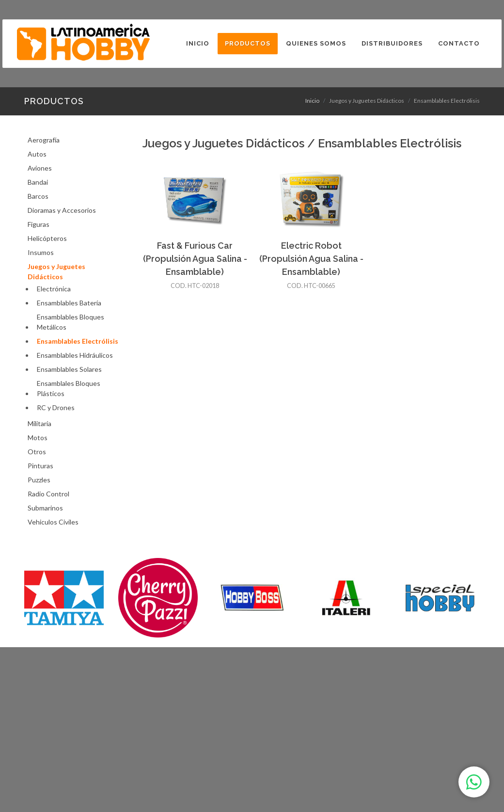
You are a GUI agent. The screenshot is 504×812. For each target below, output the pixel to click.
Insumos (41, 252)
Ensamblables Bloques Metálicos (71, 322)
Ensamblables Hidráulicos (75, 355)
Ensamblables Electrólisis (78, 341)
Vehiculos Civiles (53, 522)
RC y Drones (56, 407)
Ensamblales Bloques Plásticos (69, 388)
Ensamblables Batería (69, 303)
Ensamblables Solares (69, 369)
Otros (37, 452)
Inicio (312, 101)
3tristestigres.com (422, 787)
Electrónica (54, 289)
